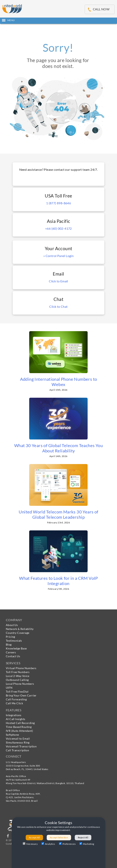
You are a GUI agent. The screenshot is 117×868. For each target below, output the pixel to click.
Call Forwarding (16, 699)
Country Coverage (18, 633)
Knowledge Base (16, 648)
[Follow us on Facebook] (8, 837)
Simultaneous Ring (18, 742)
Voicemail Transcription (21, 746)
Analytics (48, 844)
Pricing (11, 637)
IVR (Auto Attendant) (19, 731)
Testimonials (14, 641)
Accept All (34, 837)
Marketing (87, 844)
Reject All (83, 837)
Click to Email (58, 281)
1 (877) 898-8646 (58, 203)
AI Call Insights (15, 719)
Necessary (30, 844)
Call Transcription (17, 750)
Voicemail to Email (18, 739)
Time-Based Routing (19, 727)
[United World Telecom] (12, 8)
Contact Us (13, 656)
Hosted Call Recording (20, 723)
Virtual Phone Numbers (21, 668)
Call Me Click (14, 703)
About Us (12, 625)
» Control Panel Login (58, 256)
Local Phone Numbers (20, 684)
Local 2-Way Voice (18, 676)
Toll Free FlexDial (17, 691)
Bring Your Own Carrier (21, 695)
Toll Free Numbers (18, 672)
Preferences (67, 844)
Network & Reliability (20, 629)
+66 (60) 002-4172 (58, 228)
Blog (9, 644)
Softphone (12, 735)
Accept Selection (59, 837)
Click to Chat (58, 306)
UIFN (9, 688)
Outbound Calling (17, 680)
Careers (11, 652)
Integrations (14, 715)
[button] (58, 20)
